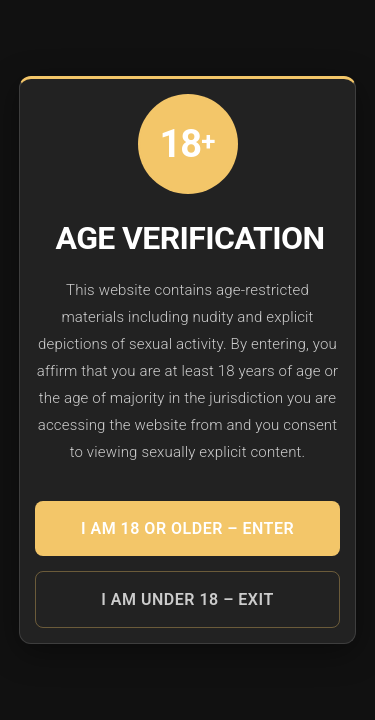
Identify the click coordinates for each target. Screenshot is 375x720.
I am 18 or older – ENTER (187, 528)
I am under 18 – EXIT (187, 599)
